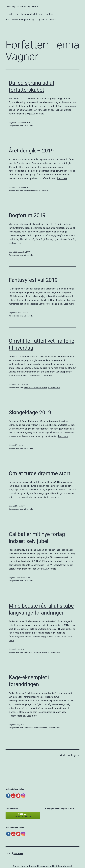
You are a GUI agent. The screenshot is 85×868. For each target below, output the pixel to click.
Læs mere (39, 114)
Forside (9, 14)
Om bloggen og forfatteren (29, 14)
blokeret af (23, 815)
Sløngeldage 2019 (30, 412)
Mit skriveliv (28, 126)
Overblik (49, 14)
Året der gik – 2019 (31, 151)
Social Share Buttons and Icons (28, 866)
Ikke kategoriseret (31, 190)
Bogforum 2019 (27, 215)
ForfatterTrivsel (54, 387)
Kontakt (54, 20)
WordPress (18, 853)
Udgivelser (42, 20)
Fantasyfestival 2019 (33, 280)
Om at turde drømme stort (40, 473)
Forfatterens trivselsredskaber (35, 387)
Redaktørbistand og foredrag (20, 20)
